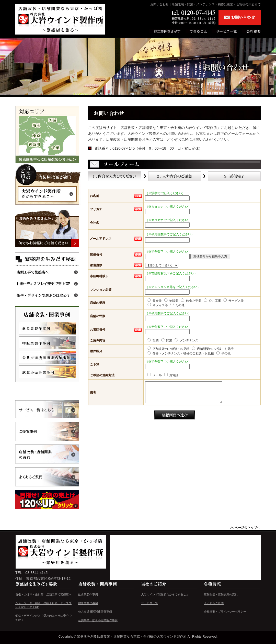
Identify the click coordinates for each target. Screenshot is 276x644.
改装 (153, 340)
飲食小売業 (191, 301)
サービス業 (233, 301)
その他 (177, 305)
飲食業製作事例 (88, 594)
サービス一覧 (149, 603)
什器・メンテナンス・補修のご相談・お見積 (180, 353)
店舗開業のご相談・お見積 (212, 349)
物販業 (171, 301)
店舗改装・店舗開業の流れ (221, 594)
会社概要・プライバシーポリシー (225, 612)
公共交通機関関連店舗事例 (95, 612)
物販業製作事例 (88, 603)
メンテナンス (186, 340)
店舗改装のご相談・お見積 (168, 349)
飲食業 (154, 301)
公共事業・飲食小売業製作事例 (98, 620)
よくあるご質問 (214, 603)
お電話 (171, 375)
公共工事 (212, 301)
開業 (166, 340)
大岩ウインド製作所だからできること (165, 594)
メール (154, 375)
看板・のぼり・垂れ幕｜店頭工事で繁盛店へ (43, 594)
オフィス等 (157, 305)
